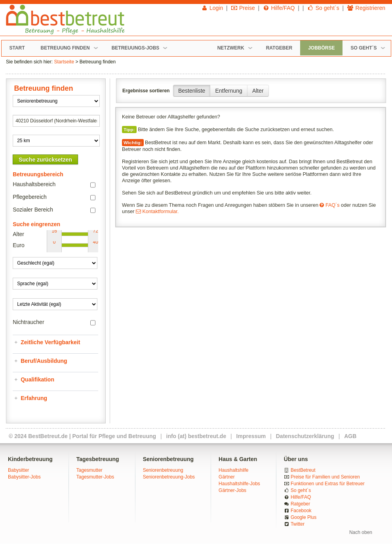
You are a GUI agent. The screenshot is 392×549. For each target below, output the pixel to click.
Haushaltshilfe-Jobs (239, 484)
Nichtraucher (28, 322)
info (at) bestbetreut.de (196, 436)
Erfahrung (34, 398)
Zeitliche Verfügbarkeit (50, 342)
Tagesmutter (89, 470)
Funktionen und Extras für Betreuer (328, 484)
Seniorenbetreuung (163, 470)
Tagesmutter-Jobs (95, 477)
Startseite (64, 62)
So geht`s (323, 8)
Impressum (251, 436)
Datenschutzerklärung (305, 436)
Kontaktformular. (157, 212)
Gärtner (227, 477)
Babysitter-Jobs (24, 477)
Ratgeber (300, 504)
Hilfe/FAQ (279, 8)
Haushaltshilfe (233, 470)
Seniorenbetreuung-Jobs (169, 477)
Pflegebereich (30, 197)
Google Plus (304, 517)
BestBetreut (303, 470)
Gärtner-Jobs (232, 490)
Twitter (298, 524)
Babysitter (18, 470)
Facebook (301, 511)
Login (212, 8)
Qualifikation (37, 379)
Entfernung (229, 91)
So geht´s (301, 490)
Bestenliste (192, 91)
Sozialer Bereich (33, 210)
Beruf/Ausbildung (44, 361)
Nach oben (361, 532)
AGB (350, 436)
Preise (243, 8)
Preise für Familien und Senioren (325, 477)
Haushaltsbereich (34, 184)
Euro (19, 245)
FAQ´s (329, 205)
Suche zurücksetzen (45, 160)
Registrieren (366, 8)
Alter (258, 91)
